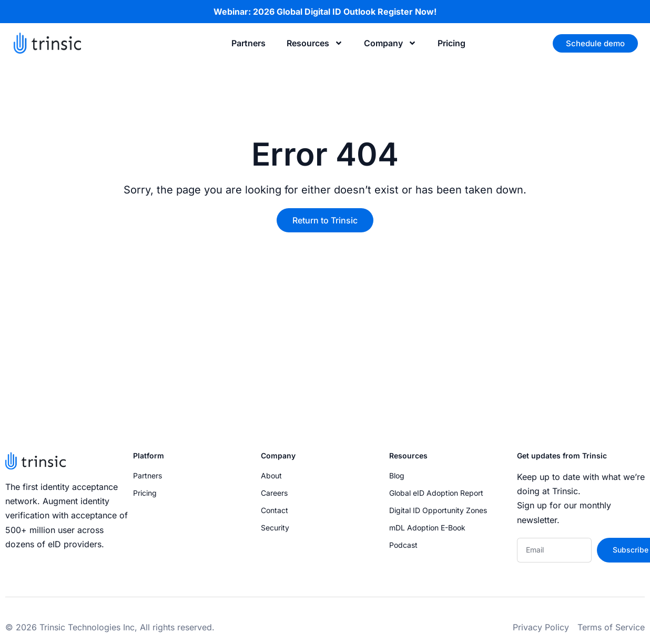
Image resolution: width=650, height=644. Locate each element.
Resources (315, 43)
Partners (248, 43)
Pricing (451, 43)
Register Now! (407, 12)
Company (390, 43)
